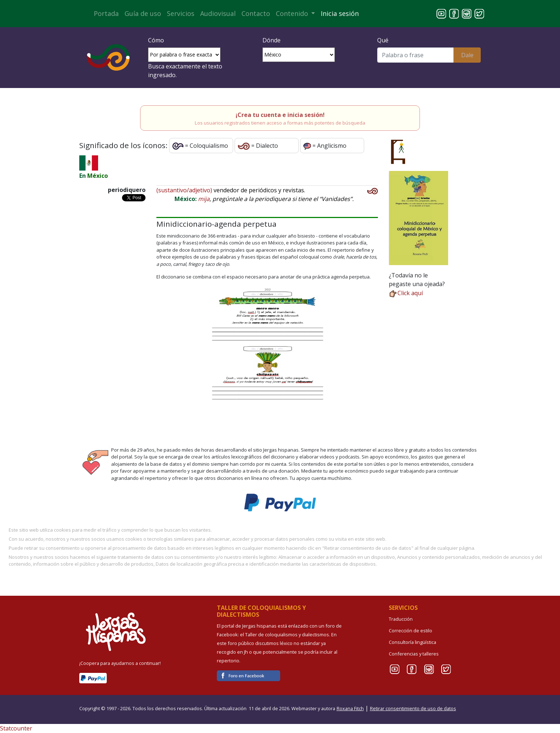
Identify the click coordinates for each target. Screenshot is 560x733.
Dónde (271, 40)
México (98, 176)
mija (204, 199)
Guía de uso (143, 13)
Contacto (256, 13)
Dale (467, 55)
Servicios (181, 13)
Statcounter (16, 728)
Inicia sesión (340, 13)
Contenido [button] (293, 13)
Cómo (156, 40)
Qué (383, 40)
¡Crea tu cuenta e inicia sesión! (280, 115)
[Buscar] (415, 55)
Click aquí (406, 293)
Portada (106, 13)
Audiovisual (218, 13)
